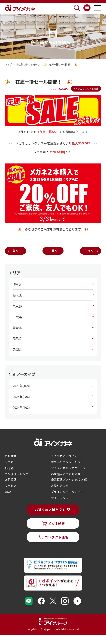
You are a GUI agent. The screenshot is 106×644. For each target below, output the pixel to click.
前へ (15, 251)
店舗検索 (11, 456)
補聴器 (9, 468)
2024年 (21, 407)
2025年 (21, 397)
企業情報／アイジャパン (67, 479)
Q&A (8, 492)
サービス (11, 485)
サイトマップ (60, 498)
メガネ (9, 462)
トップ (8, 64)
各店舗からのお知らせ (66, 474)
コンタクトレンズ (17, 474)
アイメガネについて (64, 456)
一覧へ (53, 251)
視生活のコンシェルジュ (67, 462)
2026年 (21, 386)
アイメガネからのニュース (69, 468)
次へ (91, 251)
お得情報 (11, 479)
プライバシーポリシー (66, 492)
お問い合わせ (60, 485)
